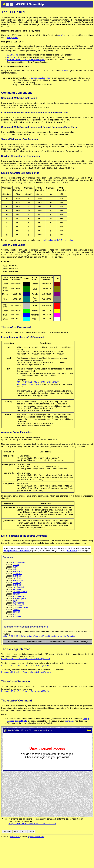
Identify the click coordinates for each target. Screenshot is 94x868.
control (62, 35)
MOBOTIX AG (15, 866)
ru (91, 861)
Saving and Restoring (40, 79)
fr (84, 861)
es (81, 861)
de (75, 861)
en (78, 861)
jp (89, 861)
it (86, 861)
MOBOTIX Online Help (30, 4)
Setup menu (12, 38)
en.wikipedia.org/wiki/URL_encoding (57, 250)
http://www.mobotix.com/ (36, 866)
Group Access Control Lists (17, 576)
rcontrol (64, 72)
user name (72, 576)
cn (72, 861)
